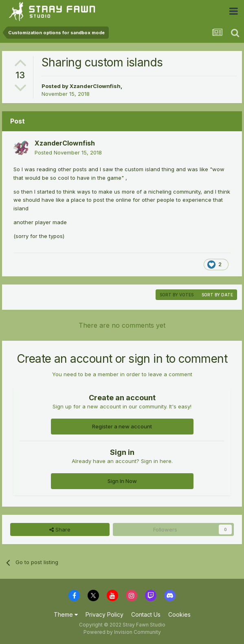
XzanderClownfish (95, 86)
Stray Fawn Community (55, 11)
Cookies (179, 614)
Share (60, 529)
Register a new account (122, 426)
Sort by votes (177, 295)
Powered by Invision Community (122, 632)
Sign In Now (122, 481)
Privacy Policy (104, 614)
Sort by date (217, 295)
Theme (66, 614)
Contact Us (146, 614)
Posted (68, 152)
